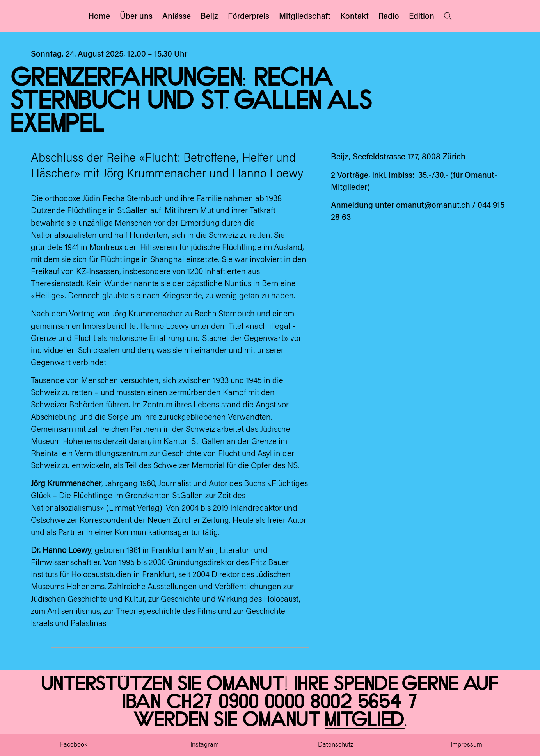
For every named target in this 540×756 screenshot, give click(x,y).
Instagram (205, 745)
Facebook (74, 745)
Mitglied (365, 720)
